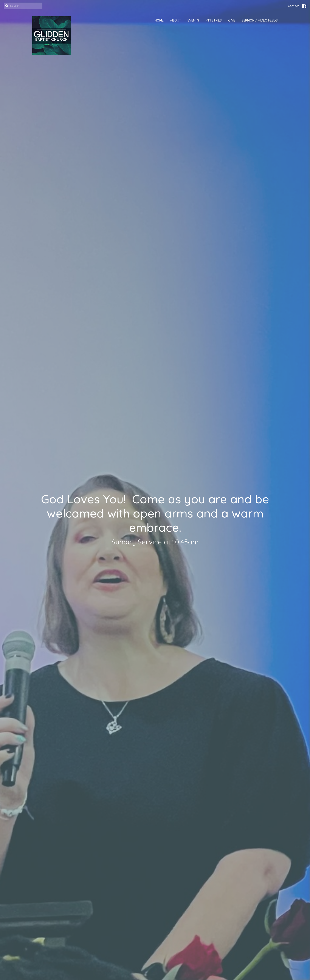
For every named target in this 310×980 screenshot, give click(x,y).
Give (232, 20)
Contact (293, 6)
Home (159, 20)
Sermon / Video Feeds (260, 20)
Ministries (214, 20)
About (176, 20)
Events (193, 20)
